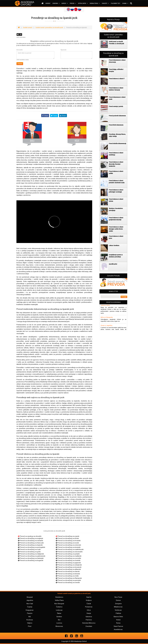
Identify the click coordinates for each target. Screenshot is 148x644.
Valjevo (30, 623)
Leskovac (59, 610)
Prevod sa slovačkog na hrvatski (69, 540)
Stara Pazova (118, 626)
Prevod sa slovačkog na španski (31, 545)
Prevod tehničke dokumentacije (117, 143)
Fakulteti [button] (105, 3)
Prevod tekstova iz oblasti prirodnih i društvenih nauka (117, 182)
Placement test (116, 3)
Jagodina (30, 600)
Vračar (118, 620)
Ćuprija (30, 607)
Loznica (59, 623)
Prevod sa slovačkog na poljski (69, 554)
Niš (30, 616)
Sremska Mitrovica (89, 623)
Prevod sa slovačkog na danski (69, 571)
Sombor (59, 616)
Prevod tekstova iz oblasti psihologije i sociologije (116, 191)
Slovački (20, 50)
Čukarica (59, 607)
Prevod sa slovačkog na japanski (69, 563)
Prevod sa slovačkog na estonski (69, 545)
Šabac (59, 613)
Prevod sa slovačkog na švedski (69, 560)
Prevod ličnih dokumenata (116, 125)
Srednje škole (95, 3)
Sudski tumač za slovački (116, 41)
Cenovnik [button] (56, 3)
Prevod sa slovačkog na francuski (32, 543)
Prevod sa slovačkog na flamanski (70, 578)
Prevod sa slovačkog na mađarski (69, 556)
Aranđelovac (118, 629)
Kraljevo (89, 600)
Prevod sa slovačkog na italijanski (32, 554)
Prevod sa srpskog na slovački (31, 536)
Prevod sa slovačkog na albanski (69, 569)
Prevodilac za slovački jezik (116, 44)
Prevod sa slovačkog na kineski (69, 574)
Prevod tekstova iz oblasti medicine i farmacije (116, 89)
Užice (89, 610)
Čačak (89, 604)
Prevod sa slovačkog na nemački (31, 540)
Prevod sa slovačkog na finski (68, 538)
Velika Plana (59, 600)
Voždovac (118, 610)
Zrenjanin (118, 604)
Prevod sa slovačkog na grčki (30, 552)
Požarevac (89, 607)
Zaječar (89, 597)
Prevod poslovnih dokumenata (117, 116)
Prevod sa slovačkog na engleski (31, 538)
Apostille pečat (113, 264)
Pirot (30, 626)
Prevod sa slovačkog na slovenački (70, 552)
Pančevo (89, 620)
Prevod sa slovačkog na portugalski (32, 547)
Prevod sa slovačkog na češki (68, 576)
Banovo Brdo (118, 616)
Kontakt (48, 3)
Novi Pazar (118, 597)
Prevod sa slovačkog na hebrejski (32, 558)
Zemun (118, 600)
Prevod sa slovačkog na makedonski (71, 549)
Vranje (89, 613)
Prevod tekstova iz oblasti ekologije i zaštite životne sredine (116, 229)
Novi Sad (30, 604)
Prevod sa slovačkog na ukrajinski (70, 565)
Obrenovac (59, 626)
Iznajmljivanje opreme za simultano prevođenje (116, 256)
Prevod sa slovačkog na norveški (69, 558)
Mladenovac (118, 607)
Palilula (118, 613)
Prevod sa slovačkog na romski (69, 582)
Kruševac (30, 620)
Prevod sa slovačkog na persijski (69, 580)
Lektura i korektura (114, 245)
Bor (59, 620)
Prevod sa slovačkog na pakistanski (32, 556)
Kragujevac (30, 610)
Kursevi (65, 3)
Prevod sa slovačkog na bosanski (69, 567)
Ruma (118, 623)
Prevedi (20, 64)
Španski (64, 50)
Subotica (89, 616)
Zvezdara (89, 626)
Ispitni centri (83, 3)
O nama (125, 3)
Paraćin (30, 613)
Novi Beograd (59, 604)
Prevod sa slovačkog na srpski (68, 536)
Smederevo (59, 597)
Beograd (30, 597)
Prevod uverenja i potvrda (116, 106)
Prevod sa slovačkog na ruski (30, 549)
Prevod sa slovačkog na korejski (69, 547)
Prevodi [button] (73, 3)
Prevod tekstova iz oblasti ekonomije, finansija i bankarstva (116, 164)
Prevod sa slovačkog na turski (68, 543)
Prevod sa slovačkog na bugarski (32, 560)
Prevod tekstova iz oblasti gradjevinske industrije (116, 219)
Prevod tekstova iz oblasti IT (117, 79)
